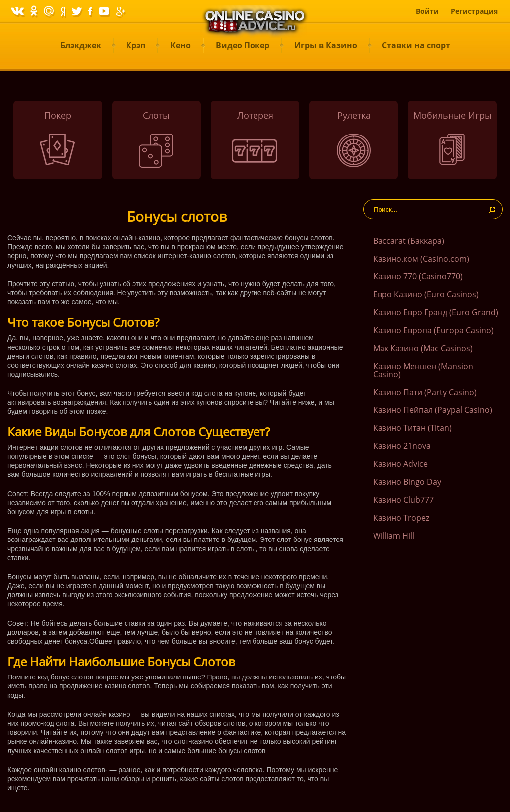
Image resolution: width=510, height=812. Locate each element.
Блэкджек (81, 45)
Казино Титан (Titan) (412, 428)
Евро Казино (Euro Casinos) (426, 294)
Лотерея (255, 115)
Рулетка (354, 115)
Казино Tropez (401, 518)
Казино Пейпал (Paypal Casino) (433, 410)
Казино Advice (400, 464)
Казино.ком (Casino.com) (421, 259)
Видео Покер (243, 45)
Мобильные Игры (452, 115)
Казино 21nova (402, 446)
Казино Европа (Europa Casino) (433, 330)
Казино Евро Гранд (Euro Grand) (436, 312)
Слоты (156, 115)
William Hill (394, 536)
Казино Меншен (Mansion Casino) (423, 370)
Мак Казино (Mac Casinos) (423, 348)
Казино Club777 (403, 500)
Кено (181, 45)
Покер (58, 115)
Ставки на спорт (416, 45)
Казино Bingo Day (407, 482)
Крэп (136, 45)
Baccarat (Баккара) (409, 241)
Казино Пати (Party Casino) (425, 392)
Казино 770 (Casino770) (418, 276)
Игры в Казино (326, 45)
